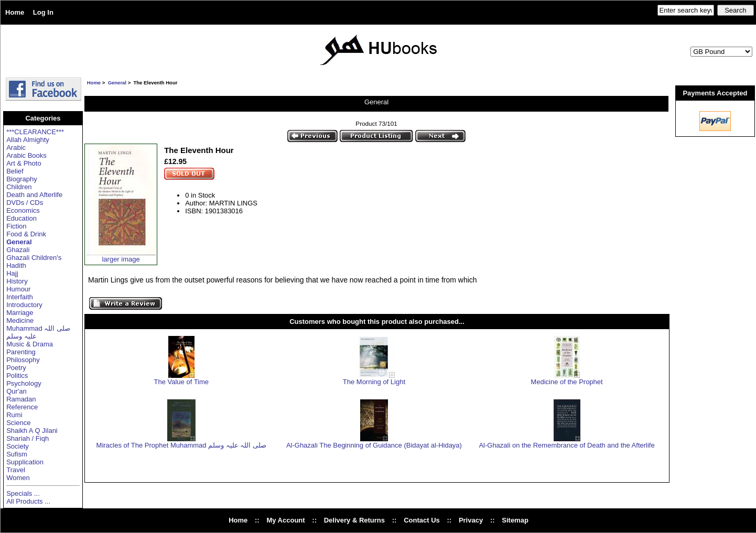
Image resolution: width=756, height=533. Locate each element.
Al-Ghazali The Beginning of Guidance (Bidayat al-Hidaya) (374, 445)
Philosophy (23, 360)
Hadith (16, 265)
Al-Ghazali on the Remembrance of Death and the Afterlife (566, 445)
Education (21, 218)
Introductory (24, 305)
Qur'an (17, 391)
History (17, 281)
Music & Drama (30, 344)
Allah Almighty (28, 140)
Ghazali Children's (34, 258)
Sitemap (515, 520)
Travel (16, 470)
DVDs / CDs (25, 203)
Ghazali (18, 250)
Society (18, 446)
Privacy (471, 520)
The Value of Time (182, 382)
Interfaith (20, 297)
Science (18, 423)
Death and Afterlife (34, 195)
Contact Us (422, 520)
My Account (285, 520)
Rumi (14, 415)
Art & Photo (24, 163)
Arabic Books (26, 155)
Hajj (12, 273)
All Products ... (28, 501)
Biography (22, 179)
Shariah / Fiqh (28, 438)
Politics (17, 376)
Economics (23, 210)
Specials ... (23, 493)
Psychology (24, 383)
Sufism (17, 454)
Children (19, 187)
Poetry (16, 368)
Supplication (25, 462)
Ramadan (21, 399)
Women (18, 478)
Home (15, 12)
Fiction (16, 226)
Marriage (20, 313)
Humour (18, 289)
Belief (15, 171)
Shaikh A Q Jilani (32, 431)
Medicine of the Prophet (566, 382)
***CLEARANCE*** (35, 132)
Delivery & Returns (354, 520)
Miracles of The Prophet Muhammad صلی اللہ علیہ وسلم (181, 445)
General (117, 83)
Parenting (21, 352)
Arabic (16, 148)
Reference (22, 407)
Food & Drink (26, 234)
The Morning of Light (374, 382)
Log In (43, 12)
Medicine (20, 320)
